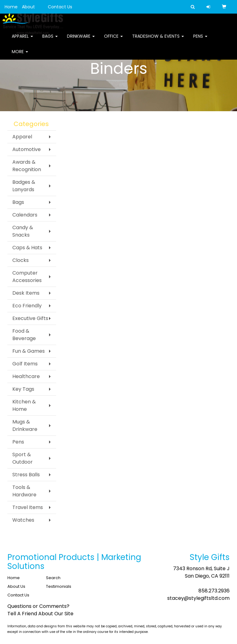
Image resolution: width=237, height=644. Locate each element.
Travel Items (28, 507)
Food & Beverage (24, 335)
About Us (16, 586)
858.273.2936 (214, 591)
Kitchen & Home (24, 405)
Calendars (25, 215)
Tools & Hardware (24, 491)
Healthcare (26, 376)
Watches (23, 520)
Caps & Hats (27, 248)
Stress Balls (26, 475)
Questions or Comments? (38, 606)
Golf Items (25, 364)
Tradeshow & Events (158, 40)
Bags (50, 40)
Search (53, 578)
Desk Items (26, 293)
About (28, 7)
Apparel (22, 40)
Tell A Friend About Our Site (40, 614)
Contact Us (60, 7)
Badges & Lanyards (24, 186)
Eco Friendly (27, 306)
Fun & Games (29, 351)
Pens (200, 40)
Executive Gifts (30, 318)
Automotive (27, 149)
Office (113, 40)
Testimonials (59, 586)
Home (11, 7)
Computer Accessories (27, 277)
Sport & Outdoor (23, 458)
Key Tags (23, 389)
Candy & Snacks (23, 231)
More (20, 56)
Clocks (21, 260)
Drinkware (81, 40)
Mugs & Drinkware (25, 425)
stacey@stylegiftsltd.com (198, 598)
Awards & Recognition (27, 166)
